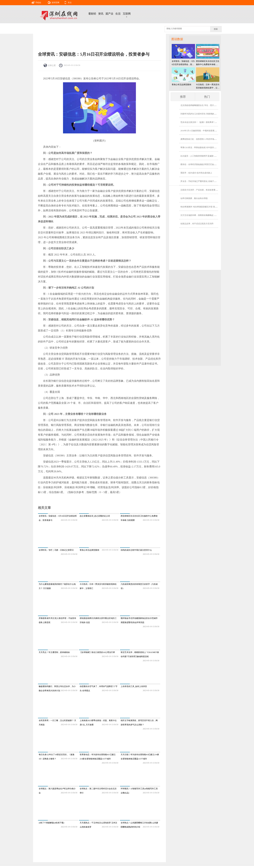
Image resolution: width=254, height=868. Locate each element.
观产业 (109, 14)
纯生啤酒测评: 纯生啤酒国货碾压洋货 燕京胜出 (201, 207)
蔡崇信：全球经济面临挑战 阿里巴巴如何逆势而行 (202, 164)
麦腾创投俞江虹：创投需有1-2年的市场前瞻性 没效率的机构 (206, 139)
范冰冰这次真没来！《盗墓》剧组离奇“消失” (200, 122)
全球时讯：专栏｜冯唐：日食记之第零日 (56, 550)
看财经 (92, 14)
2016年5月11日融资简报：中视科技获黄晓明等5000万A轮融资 (207, 131)
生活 (118, 14)
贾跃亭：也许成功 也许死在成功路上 (196, 173)
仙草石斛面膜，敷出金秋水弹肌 (194, 198)
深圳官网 (52, 2)
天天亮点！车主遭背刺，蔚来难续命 (54, 652)
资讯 (101, 14)
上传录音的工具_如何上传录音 (134, 686)
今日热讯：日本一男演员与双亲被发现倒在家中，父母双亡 (208, 86)
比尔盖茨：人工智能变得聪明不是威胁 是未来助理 (202, 156)
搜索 (216, 29)
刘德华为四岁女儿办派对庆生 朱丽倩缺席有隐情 (201, 114)
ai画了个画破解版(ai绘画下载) (51, 823)
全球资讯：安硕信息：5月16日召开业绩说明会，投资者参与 (183, 63)
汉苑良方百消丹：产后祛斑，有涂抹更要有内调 (201, 190)
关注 (67, 2)
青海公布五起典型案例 (89, 550)
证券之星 (52, 65)
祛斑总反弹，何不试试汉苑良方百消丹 (197, 224)
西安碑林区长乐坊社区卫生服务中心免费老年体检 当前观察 (208, 63)
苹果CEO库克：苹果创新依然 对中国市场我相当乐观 (203, 148)
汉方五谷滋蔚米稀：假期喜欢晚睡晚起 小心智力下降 (203, 215)
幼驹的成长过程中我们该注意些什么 (136, 550)
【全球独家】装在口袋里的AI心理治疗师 (97, 652)
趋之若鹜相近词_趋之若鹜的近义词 (95, 516)
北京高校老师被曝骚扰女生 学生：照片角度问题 (201, 105)
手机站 (35, 2)
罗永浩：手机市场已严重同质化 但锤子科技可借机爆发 (204, 181)
